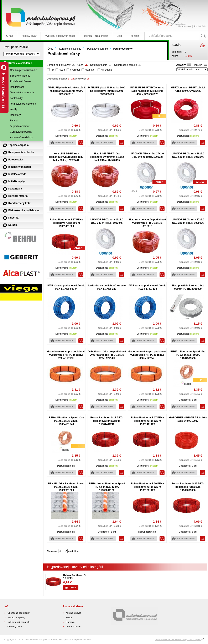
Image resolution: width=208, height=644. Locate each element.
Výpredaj (75, 70)
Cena (80, 65)
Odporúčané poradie (126, 65)
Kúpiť (74, 588)
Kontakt (135, 36)
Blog (119, 36)
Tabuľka (198, 65)
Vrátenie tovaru (74, 627)
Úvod (50, 49)
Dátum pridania (99, 65)
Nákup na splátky (16, 617)
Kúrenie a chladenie (70, 49)
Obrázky (181, 65)
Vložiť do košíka (64, 143)
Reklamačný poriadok (19, 622)
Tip (52, 70)
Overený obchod (16, 627)
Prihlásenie (185, 27)
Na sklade (106, 70)
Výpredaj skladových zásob (60, 36)
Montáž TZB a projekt (96, 36)
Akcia (62, 70)
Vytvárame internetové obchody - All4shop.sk (179, 639)
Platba (69, 617)
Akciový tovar (29, 36)
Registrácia (200, 27)
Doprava (70, 622)
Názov (67, 65)
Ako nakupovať (74, 613)
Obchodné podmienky (19, 613)
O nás (10, 36)
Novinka (89, 70)
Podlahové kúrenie (97, 49)
